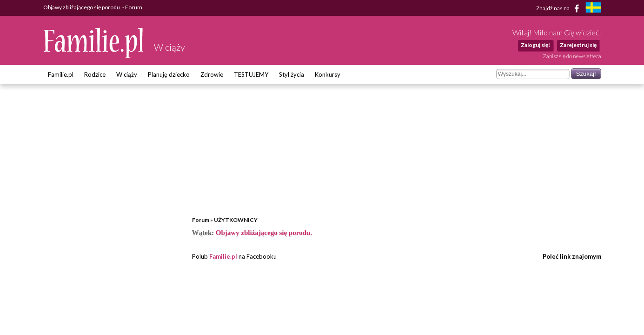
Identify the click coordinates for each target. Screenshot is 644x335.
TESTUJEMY (251, 74)
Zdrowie (212, 74)
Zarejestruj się (578, 45)
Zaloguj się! (535, 45)
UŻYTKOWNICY (236, 220)
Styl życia (292, 74)
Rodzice (95, 74)
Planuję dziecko (169, 74)
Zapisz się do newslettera (572, 56)
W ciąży (127, 74)
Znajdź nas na (559, 8)
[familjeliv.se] (593, 9)
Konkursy (328, 74)
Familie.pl (61, 74)
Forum (201, 220)
